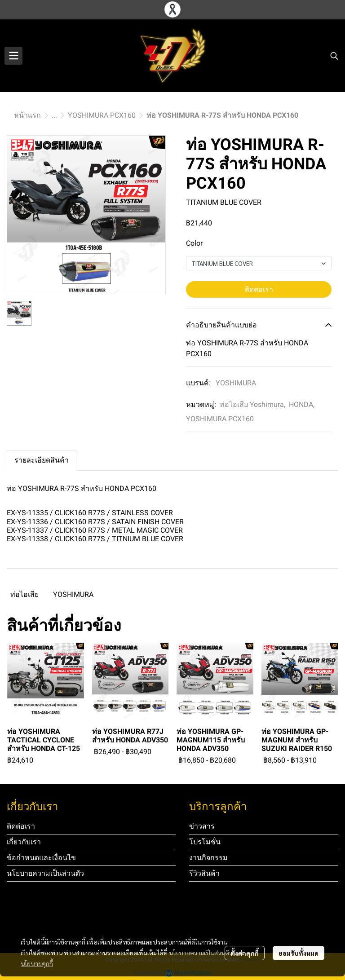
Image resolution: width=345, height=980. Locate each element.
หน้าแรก (27, 115)
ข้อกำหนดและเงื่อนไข (41, 858)
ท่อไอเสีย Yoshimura (252, 404)
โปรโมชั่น (205, 842)
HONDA (302, 404)
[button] (334, 56)
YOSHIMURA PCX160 (102, 115)
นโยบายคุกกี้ (37, 963)
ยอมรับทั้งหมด (299, 953)
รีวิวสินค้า (204, 873)
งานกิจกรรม (208, 858)
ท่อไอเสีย (24, 594)
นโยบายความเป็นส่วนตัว (201, 953)
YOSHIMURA (236, 383)
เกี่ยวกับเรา (24, 842)
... (54, 115)
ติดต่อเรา (259, 289)
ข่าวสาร (202, 826)
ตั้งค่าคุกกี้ (245, 953)
